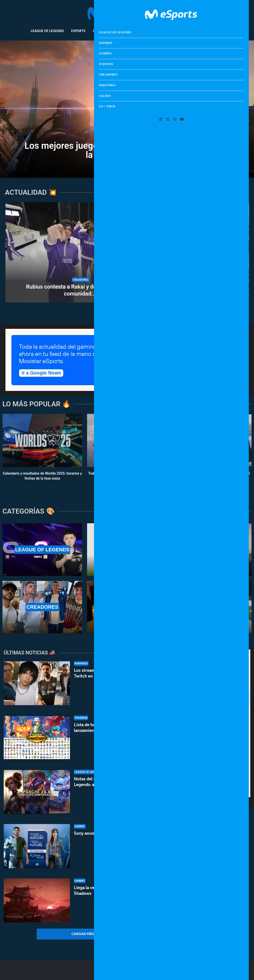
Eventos (121, 31)
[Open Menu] (238, 14)
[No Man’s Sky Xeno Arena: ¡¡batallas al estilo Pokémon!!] (194, 227)
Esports (78, 31)
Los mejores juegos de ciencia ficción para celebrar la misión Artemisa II (127, 150)
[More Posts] (86, 934)
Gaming (100, 31)
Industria (171, 31)
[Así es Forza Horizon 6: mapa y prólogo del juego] (194, 278)
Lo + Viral (215, 31)
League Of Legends (47, 31)
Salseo (193, 31)
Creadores (145, 31)
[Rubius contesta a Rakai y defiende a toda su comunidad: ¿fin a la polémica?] (81, 252)
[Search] (231, 14)
